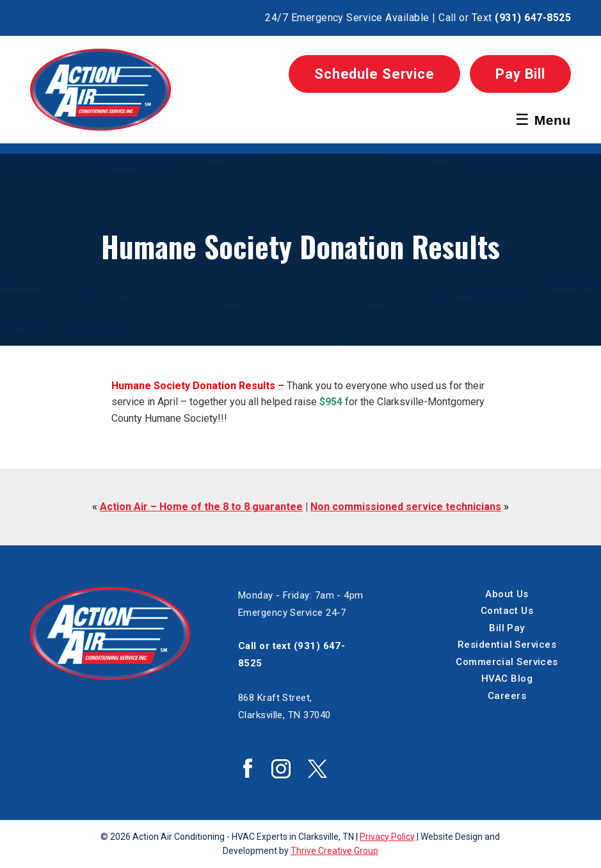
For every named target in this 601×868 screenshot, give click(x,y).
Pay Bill (520, 74)
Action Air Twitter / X (317, 769)
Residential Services (507, 645)
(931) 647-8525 (533, 18)
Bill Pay (507, 628)
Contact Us (507, 611)
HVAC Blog (507, 679)
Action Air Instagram (281, 769)
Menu (543, 119)
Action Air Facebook (248, 768)
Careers (507, 696)
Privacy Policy (387, 837)
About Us (507, 594)
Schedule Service (374, 74)
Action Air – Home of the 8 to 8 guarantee (201, 507)
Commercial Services (507, 662)
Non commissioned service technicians (406, 507)
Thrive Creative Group (334, 851)
